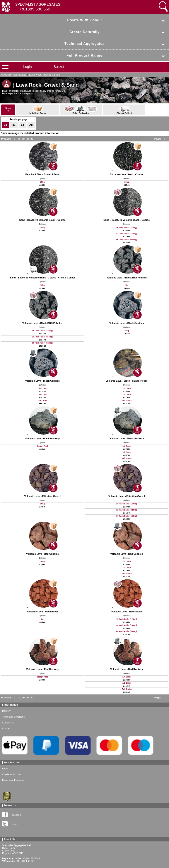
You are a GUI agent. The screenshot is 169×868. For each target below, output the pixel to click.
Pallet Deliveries (81, 110)
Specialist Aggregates (14, 75)
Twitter (10, 823)
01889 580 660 (37, 9)
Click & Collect (124, 110)
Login (27, 67)
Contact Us (8, 723)
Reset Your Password (13, 780)
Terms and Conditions (13, 717)
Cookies (6, 728)
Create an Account (12, 774)
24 (5, 125)
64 (22, 125)
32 (14, 125)
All (31, 125)
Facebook (11, 814)
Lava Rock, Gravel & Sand (45, 75)
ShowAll (8, 110)
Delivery (6, 711)
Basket (59, 67)
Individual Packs (38, 110)
